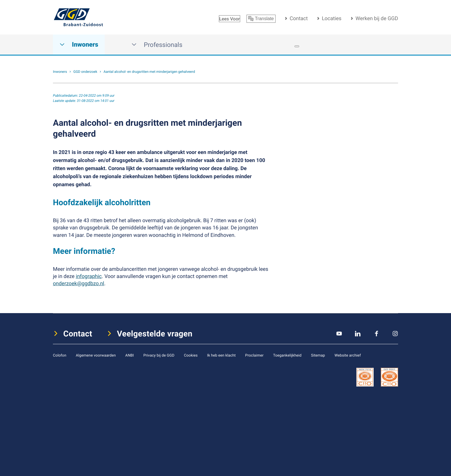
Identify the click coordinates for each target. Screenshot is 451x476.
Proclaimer (254, 355)
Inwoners (79, 45)
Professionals (157, 45)
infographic (89, 276)
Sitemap (318, 355)
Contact (299, 18)
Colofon (60, 355)
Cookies (191, 355)
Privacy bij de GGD (159, 355)
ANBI (130, 355)
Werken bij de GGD (377, 18)
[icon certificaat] (365, 377)
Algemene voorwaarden (96, 355)
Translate (261, 19)
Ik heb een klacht (221, 355)
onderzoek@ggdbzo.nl (79, 283)
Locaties (332, 18)
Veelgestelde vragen (155, 334)
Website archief (348, 355)
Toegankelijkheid (287, 355)
